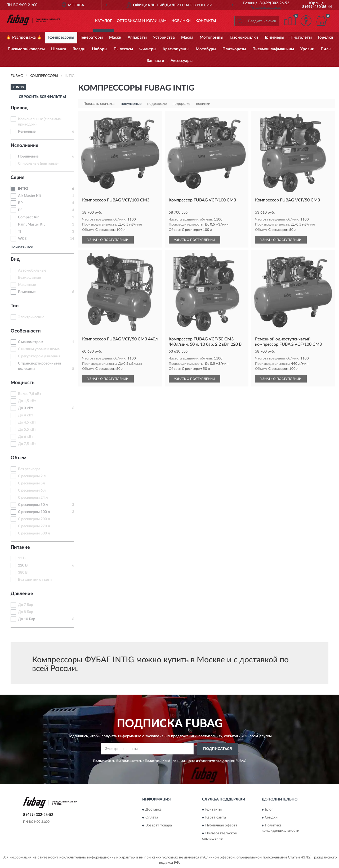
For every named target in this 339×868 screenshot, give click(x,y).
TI (20, 232)
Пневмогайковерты (26, 49)
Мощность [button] (23, 383)
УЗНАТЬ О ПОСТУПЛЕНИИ (108, 240)
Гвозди (79, 49)
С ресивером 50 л (33, 505)
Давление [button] (22, 594)
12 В (22, 558)
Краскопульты (176, 49)
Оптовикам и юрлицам (142, 21)
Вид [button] (15, 259)
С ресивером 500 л (34, 533)
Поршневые (28, 156)
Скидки (271, 818)
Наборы (100, 49)
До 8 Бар (26, 612)
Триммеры (274, 37)
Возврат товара (159, 826)
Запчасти (155, 61)
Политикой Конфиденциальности (170, 761)
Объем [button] (19, 458)
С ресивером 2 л (32, 476)
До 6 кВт (26, 437)
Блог (269, 810)
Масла (187, 37)
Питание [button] (20, 547)
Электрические (31, 317)
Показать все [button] (22, 247)
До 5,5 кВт (27, 430)
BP (20, 203)
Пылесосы (123, 49)
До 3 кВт (26, 408)
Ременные (27, 132)
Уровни (307, 49)
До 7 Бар (26, 605)
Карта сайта (216, 818)
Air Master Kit (30, 196)
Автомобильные (32, 271)
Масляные (27, 285)
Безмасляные (29, 278)
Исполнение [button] (24, 146)
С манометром (31, 342)
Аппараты (137, 37)
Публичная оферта (221, 826)
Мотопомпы (211, 37)
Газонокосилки (244, 37)
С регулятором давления (39, 356)
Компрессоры (61, 37)
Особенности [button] (26, 331)
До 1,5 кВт (27, 401)
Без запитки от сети (35, 580)
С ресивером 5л (31, 483)
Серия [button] (17, 178)
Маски (115, 37)
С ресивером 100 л (34, 512)
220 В (23, 565)
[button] (266, 7)
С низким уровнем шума (39, 349)
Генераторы (92, 37)
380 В (23, 573)
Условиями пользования (217, 761)
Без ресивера (29, 469)
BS (20, 210)
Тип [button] (15, 306)
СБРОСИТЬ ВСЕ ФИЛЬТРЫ (42, 97)
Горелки (326, 37)
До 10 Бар (27, 619)
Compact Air (28, 217)
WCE (22, 239)
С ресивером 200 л (34, 519)
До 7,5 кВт (27, 444)
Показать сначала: (99, 104)
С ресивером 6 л (32, 491)
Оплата (152, 818)
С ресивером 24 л (33, 498)
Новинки (181, 21)
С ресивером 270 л (34, 526)
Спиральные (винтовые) (38, 164)
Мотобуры (206, 49)
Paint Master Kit (31, 224)
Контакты (206, 21)
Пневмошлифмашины (273, 49)
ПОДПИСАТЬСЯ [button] (218, 749)
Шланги (59, 49)
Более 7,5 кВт (30, 394)
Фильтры (148, 49)
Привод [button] (19, 108)
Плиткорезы (234, 49)
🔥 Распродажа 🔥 (24, 37)
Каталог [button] (104, 21)
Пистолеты (301, 37)
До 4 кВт (26, 415)
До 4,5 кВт (27, 422)
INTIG (23, 189)
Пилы (326, 49)
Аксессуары (182, 61)
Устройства (164, 37)
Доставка (153, 810)
